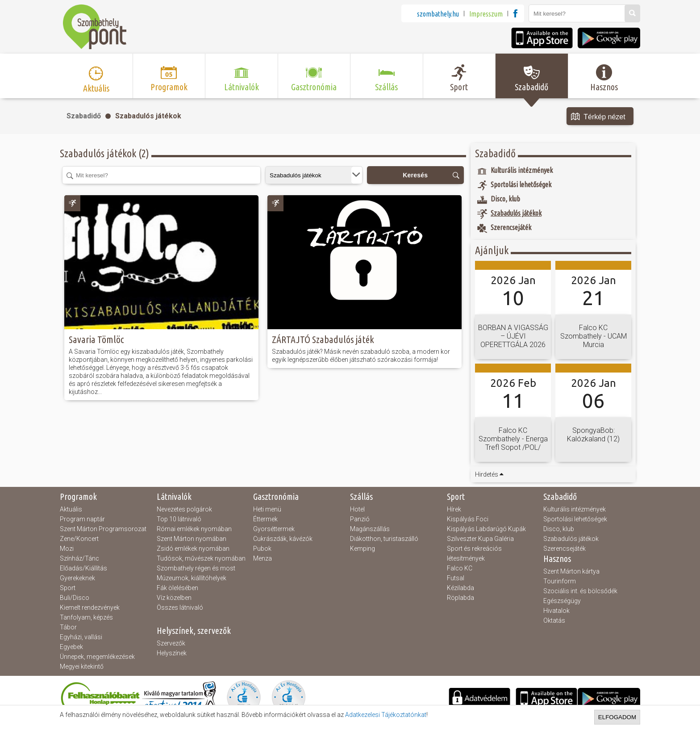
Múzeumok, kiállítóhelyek (192, 578)
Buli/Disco (75, 598)
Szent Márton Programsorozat (103, 529)
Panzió (360, 519)
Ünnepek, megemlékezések (97, 657)
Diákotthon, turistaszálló (384, 539)
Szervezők (171, 643)
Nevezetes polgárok (184, 509)
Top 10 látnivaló (179, 519)
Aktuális (71, 509)
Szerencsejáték (565, 549)
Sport (68, 588)
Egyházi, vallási (81, 637)
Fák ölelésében (177, 588)
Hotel (357, 509)
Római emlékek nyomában (194, 529)
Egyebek (71, 647)
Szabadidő (84, 116)
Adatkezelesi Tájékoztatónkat (386, 715)
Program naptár (82, 519)
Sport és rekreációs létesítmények (474, 553)
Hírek (454, 509)
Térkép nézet (598, 117)
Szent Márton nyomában (192, 539)
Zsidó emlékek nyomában (193, 549)
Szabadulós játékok (148, 116)
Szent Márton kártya (571, 571)
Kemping (362, 549)
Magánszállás (370, 529)
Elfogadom (617, 717)
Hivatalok (556, 611)
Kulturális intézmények (575, 509)
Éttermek (265, 519)
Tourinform (560, 581)
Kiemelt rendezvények (90, 607)
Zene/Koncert (79, 539)
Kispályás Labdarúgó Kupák (486, 529)
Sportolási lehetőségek (575, 519)
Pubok (262, 549)
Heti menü (267, 509)
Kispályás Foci (468, 519)
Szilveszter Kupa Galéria (480, 539)
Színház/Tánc (79, 558)
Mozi (67, 549)
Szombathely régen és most (196, 568)
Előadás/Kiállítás (83, 568)
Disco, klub (559, 529)
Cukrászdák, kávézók (283, 539)
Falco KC (460, 568)
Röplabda (460, 598)
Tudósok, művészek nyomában (201, 558)
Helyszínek (172, 653)
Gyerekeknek (77, 578)
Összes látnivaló (180, 607)
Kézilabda (460, 588)
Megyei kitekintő (82, 666)
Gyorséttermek (274, 529)
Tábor (68, 627)
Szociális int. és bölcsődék (580, 591)
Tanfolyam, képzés (86, 617)
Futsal (456, 578)
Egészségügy (562, 601)
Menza (262, 558)
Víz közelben (174, 598)
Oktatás (554, 620)
